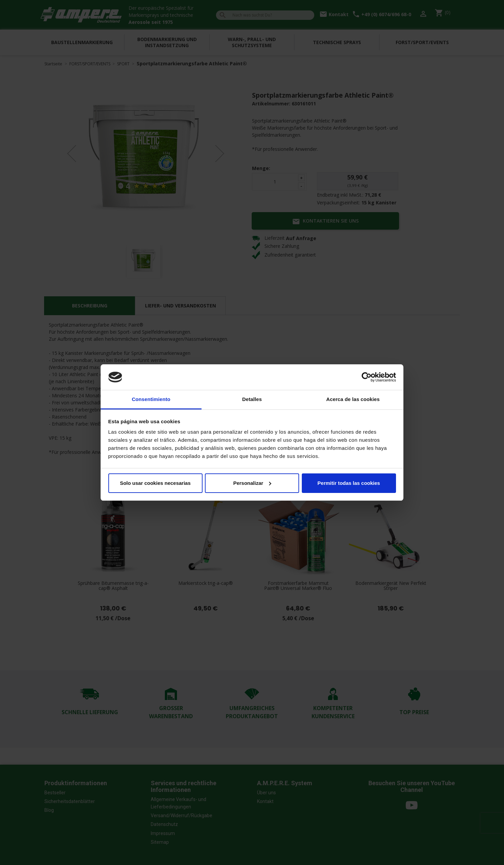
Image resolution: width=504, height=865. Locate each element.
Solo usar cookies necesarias (155, 483)
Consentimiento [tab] (151, 399)
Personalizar (252, 483)
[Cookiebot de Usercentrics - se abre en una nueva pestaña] (367, 377)
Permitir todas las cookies (349, 483)
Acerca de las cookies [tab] (353, 399)
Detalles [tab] (252, 399)
